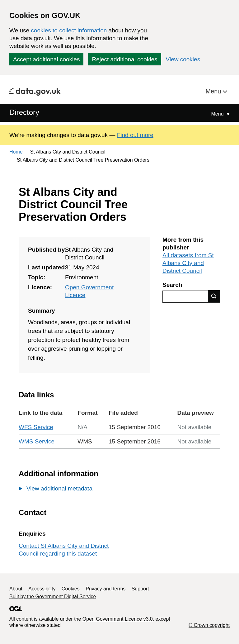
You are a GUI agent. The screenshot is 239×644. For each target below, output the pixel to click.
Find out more (135, 135)
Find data (214, 296)
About (16, 589)
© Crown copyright (209, 625)
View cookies (183, 59)
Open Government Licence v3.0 (118, 619)
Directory (24, 112)
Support (140, 589)
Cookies (71, 589)
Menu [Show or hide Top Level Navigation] (218, 114)
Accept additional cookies (46, 59)
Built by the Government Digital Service (53, 597)
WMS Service (37, 441)
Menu (214, 91)
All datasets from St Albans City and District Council (188, 263)
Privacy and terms (105, 589)
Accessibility (42, 589)
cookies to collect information (69, 30)
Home (16, 152)
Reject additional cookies (124, 59)
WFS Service (36, 427)
